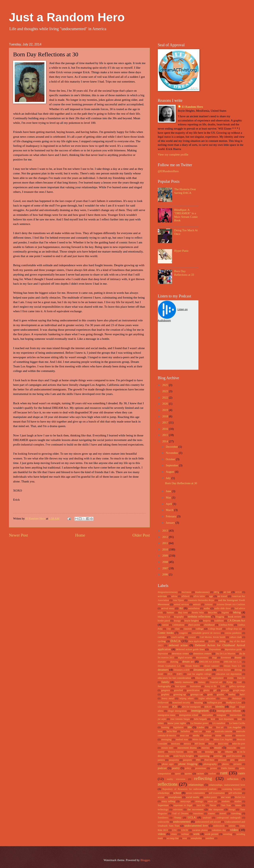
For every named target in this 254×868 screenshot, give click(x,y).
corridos (162, 637)
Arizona (209, 604)
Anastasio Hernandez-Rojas (201, 600)
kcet (213, 719)
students (226, 801)
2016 (166, 429)
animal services (181, 604)
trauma (211, 814)
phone (242, 760)
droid (160, 674)
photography (210, 764)
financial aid (216, 682)
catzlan (165, 625)
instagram (221, 715)
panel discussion (234, 756)
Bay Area (183, 613)
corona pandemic (233, 633)
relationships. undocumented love (227, 785)
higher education (207, 699)
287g (216, 592)
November (172, 453)
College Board (215, 629)
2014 (166, 441)
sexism (161, 797)
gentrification (193, 690)
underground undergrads (229, 818)
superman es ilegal (183, 805)
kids (240, 719)
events (230, 678)
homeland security (181, 703)
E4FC (180, 674)
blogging (220, 617)
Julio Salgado (200, 719)
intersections (236, 715)
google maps (239, 690)
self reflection (235, 793)
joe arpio (162, 719)
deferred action (178, 645)
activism (162, 596)
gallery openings (237, 686)
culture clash (235, 637)
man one (198, 731)
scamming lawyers (231, 789)
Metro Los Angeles (223, 740)
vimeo (174, 834)
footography (164, 686)
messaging (166, 740)
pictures (237, 764)
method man (182, 740)
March (170, 510)
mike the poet (239, 744)
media (196, 735)
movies (205, 748)
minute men (167, 748)
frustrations (195, 686)
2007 (166, 568)
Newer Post (18, 535)
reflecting (203, 778)
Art (181, 608)
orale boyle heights (184, 756)
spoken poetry (210, 797)
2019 (166, 410)
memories (241, 736)
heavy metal (168, 699)
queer (178, 774)
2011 (166, 543)
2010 (166, 549)
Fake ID (241, 678)
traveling (236, 813)
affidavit (186, 596)
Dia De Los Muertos (226, 654)
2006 (166, 574)
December (172, 447)
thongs (232, 810)
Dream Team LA (233, 666)
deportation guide (233, 650)
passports (188, 760)
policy (188, 768)
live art (220, 727)
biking (237, 612)
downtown (226, 658)
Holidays (237, 699)
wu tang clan (172, 838)
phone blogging (188, 764)
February (171, 516)
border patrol (164, 621)
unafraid (207, 818)
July (168, 478)
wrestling (228, 834)
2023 (166, 391)
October (171, 459)
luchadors (185, 731)
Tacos (213, 805)
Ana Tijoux (178, 600)
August (170, 472)
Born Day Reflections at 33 (184, 273)
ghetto (206, 690)
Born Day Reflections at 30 (181, 483)
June (169, 491)
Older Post (141, 535)
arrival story (168, 608)
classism (188, 629)
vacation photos (200, 830)
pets (232, 760)
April (169, 504)
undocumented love (196, 826)
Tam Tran (226, 805)
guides (220, 694)
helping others (186, 699)
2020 (166, 404)
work (196, 834)
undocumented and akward (208, 822)
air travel (222, 596)
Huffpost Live (234, 702)
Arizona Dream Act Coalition (231, 604)
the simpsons (216, 809)
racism (200, 773)
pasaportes (174, 760)
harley (232, 694)
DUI (170, 674)
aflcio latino (199, 596)
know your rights (177, 723)
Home (80, 535)
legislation (178, 727)
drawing (174, 662)
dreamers (163, 670)
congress (183, 633)
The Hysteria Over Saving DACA (185, 191)
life (190, 727)
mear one (185, 736)
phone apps (168, 764)
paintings (218, 756)
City (169, 629)
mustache (232, 748)
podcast (162, 768)
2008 (166, 562)
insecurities (207, 715)
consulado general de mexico (206, 633)
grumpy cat (197, 694)
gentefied (178, 690)
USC (175, 830)
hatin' (242, 695)
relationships (196, 785)
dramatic (162, 662)
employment (217, 678)
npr (219, 752)
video (234, 830)
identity (220, 707)
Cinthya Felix (226, 625)
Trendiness (163, 818)
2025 (166, 385)
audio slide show (222, 608)
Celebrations (178, 625)
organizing (204, 756)
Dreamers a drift (181, 670)
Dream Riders (192, 666)
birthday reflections (199, 616)
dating (222, 641)
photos (226, 764)
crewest (192, 637)
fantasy (202, 682)
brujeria (207, 621)
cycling (162, 641)
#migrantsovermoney (168, 592)
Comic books (166, 633)
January (171, 523)
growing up (180, 694)
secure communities (195, 793)
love (160, 731)
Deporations (215, 650)
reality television (176, 779)
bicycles (212, 612)
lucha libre (172, 731)
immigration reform (229, 711)
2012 (166, 537)
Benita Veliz (198, 613)
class (177, 629)
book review (235, 617)
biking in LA (164, 617)
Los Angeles (234, 727)
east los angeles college (199, 674)
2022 (166, 398)
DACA (175, 641)
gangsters (165, 690)
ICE (175, 707)
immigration (200, 711)
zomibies (210, 838)
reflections (168, 784)
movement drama (187, 748)
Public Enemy (228, 768)
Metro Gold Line (201, 740)
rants (242, 773)
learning (165, 727)
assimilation (194, 608)
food (239, 682)
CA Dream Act (236, 620)
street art (212, 801)
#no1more (187, 592)
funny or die (211, 686)
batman (170, 613)
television (178, 810)
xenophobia (196, 838)
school (177, 793)
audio (207, 608)
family (165, 682)
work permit (211, 834)
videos (162, 834)
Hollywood (163, 703)
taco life (201, 805)
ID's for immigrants (191, 707)
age (211, 596)
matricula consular (224, 731)
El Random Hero (192, 107)
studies (238, 801)
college (200, 629)
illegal (232, 707)
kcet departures (226, 719)
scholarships (164, 793)
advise (174, 596)
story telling (168, 801)
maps (208, 731)
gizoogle (225, 690)
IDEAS (208, 707)
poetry (176, 768)
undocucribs (164, 822)
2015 (166, 435)
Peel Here (209, 760)
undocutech (219, 826)
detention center (180, 653)
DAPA (212, 641)
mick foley (223, 744)
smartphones (175, 797)
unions (232, 826)
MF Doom (200, 744)
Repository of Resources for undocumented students (190, 789)
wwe (185, 838)
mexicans (175, 744)
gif (215, 690)
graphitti (165, 695)
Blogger (145, 860)
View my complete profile (173, 155)
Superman (163, 805)
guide (210, 695)
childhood (209, 625)
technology (163, 810)
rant (224, 773)
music (218, 748)
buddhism (219, 621)
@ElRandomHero (168, 171)
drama (238, 657)
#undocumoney (203, 592)
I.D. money (163, 707)
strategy (199, 801)
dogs (215, 658)
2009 (166, 556)
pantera (161, 760)
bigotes (225, 613)
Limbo (201, 727)
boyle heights (192, 621)
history (224, 699)
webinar (185, 834)
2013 (166, 531)
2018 (166, 416)
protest (214, 768)
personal (222, 760)
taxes (238, 805)
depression (163, 654)
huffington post (215, 703)
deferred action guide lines (190, 649)
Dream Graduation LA (169, 666)
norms (190, 752)
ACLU (239, 592)
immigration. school (189, 715)
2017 (166, 422)
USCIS (185, 830)
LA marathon (219, 723)
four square (181, 686)
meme (218, 736)
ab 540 (227, 592)
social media (193, 797)
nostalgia (209, 752)
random (212, 774)
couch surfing (178, 637)
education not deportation (229, 674)
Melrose (208, 736)
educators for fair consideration (174, 678)
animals (197, 604)
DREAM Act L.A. (233, 662)
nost (199, 752)
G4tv (223, 686)
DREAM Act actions (209, 662)
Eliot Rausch (202, 678)
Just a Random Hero (67, 17)
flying (229, 682)
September (172, 465)
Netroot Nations (176, 752)
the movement (195, 809)
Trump (178, 818)
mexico (187, 744)
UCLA (192, 817)
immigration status (166, 715)
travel (223, 813)
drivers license (224, 670)
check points (194, 625)
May (169, 497)
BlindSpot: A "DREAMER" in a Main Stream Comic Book (186, 215)
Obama (229, 752)
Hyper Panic (181, 251)
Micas (211, 744)
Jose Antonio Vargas (180, 719)
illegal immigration (177, 711)
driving (238, 670)
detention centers (202, 653)
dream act (188, 662)
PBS (198, 760)
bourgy (177, 621)
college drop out (234, 629)
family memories (184, 682)
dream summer (212, 666)
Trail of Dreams (180, 814)
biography (179, 617)
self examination (217, 793)
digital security (185, 658)
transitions (198, 814)
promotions (201, 768)
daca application (196, 641)
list (210, 727)
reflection (233, 779)
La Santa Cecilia (237, 723)
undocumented (182, 822)
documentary (202, 658)
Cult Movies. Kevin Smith (212, 637)
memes (229, 736)
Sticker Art (240, 797)
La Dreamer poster (199, 723)
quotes (188, 773)
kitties (161, 723)
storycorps (185, 801)
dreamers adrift (203, 670)
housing (198, 702)
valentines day (219, 830)
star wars (226, 797)
